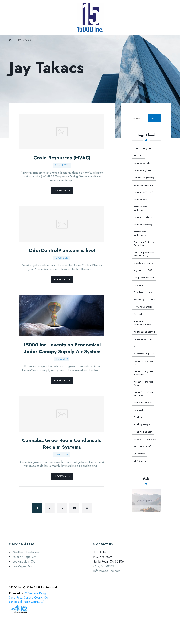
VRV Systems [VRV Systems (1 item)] (140, 461)
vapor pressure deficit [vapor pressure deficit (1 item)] (144, 446)
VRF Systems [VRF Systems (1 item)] (140, 454)
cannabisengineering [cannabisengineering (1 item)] (144, 185)
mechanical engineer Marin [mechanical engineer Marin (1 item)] (143, 363)
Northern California (26, 570)
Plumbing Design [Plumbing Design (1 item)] (142, 425)
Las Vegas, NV (23, 584)
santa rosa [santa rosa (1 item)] (152, 439)
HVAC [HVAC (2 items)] (153, 300)
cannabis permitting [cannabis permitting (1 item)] (143, 217)
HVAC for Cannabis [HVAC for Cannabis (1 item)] (143, 307)
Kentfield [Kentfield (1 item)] (138, 314)
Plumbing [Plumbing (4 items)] (138, 417)
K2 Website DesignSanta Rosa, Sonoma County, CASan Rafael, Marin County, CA (28, 616)
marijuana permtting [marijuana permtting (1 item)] (143, 339)
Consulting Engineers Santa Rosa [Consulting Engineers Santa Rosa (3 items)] (144, 244)
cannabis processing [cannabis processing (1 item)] (143, 225)
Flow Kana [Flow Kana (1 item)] (138, 285)
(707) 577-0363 (104, 584)
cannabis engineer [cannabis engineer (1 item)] (142, 170)
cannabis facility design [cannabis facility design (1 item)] (145, 192)
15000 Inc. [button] (16, 606)
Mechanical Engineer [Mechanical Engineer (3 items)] (144, 354)
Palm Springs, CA (24, 575)
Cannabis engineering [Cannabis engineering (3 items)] (144, 178)
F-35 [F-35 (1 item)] (150, 270)
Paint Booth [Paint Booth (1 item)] (139, 410)
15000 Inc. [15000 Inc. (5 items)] (139, 156)
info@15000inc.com (107, 589)
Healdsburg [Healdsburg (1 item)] (139, 300)
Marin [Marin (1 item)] (136, 346)
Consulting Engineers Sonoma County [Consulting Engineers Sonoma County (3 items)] (144, 254)
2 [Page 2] (50, 526)
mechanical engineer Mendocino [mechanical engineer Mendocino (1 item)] (143, 373)
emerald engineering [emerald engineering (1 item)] (143, 263)
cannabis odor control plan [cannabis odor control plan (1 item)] (140, 208)
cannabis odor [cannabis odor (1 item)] (140, 200)
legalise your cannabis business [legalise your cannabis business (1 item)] (142, 323)
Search (153, 118)
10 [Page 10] (74, 526)
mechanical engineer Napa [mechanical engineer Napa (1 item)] (143, 383)
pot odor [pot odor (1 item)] (138, 439)
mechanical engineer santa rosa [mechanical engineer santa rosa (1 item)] (143, 394)
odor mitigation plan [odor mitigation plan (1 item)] (143, 403)
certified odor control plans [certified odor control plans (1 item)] (140, 233)
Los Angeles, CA (24, 580)
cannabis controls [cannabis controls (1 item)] (142, 163)
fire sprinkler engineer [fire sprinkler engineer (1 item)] (144, 278)
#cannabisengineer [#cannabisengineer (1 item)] (143, 148)
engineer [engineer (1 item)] (138, 270)
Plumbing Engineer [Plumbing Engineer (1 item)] (143, 432)
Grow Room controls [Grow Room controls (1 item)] (143, 292)
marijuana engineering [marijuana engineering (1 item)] (144, 332)
